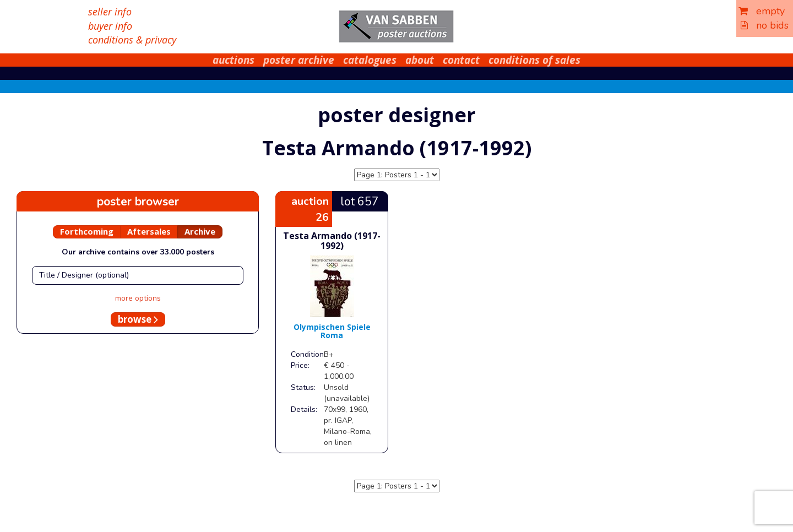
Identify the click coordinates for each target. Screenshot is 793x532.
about (420, 60)
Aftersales (149, 231)
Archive (200, 231)
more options (138, 298)
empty (762, 11)
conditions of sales (534, 60)
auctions (233, 60)
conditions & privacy (132, 40)
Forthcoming (87, 231)
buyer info (110, 26)
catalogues (370, 60)
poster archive (299, 60)
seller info (110, 12)
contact (461, 60)
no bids (765, 25)
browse (138, 319)
